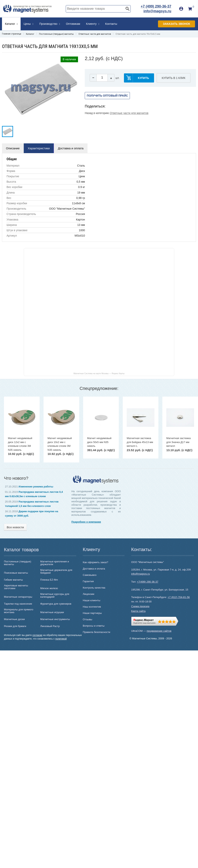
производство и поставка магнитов (32, 6)
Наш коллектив (92, 607)
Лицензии (89, 594)
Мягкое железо (49, 588)
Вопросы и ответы (94, 626)
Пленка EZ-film (49, 580)
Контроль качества (94, 588)
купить (143, 78)
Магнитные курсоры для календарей (55, 596)
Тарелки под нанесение (18, 604)
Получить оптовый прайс (107, 96)
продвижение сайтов (159, 631)
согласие (37, 635)
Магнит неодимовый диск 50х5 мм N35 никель (99, 442)
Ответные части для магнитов (129, 113)
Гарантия (88, 581)
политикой (61, 639)
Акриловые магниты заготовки (16, 587)
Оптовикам (73, 24)
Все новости (15, 527)
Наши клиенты (91, 600)
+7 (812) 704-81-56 (179, 597)
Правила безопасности (97, 632)
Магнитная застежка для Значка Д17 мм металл (178, 442)
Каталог (11, 24)
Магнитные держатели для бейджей (56, 572)
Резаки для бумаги (15, 626)
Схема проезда (140, 606)
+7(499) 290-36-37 (148, 582)
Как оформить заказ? (95, 562)
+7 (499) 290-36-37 (156, 6)
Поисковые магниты (16, 573)
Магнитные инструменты (55, 619)
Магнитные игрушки (52, 612)
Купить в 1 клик (174, 78)
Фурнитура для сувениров (56, 604)
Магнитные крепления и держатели (55, 563)
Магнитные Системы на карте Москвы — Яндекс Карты (99, 373)
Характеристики (39, 148)
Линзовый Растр (50, 626)
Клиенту (93, 24)
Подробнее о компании (86, 522)
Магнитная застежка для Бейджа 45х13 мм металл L (140, 442)
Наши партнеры (92, 613)
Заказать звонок (177, 24)
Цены (28, 24)
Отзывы (88, 619)
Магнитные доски (14, 619)
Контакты (111, 24)
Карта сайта (138, 611)
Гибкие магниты (13, 580)
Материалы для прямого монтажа (19, 611)
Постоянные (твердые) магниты (18, 563)
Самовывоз (90, 575)
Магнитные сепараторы (18, 597)
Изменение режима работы (36, 487)
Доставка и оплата (71, 148)
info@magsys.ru (157, 11)
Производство (50, 24)
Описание (13, 148)
